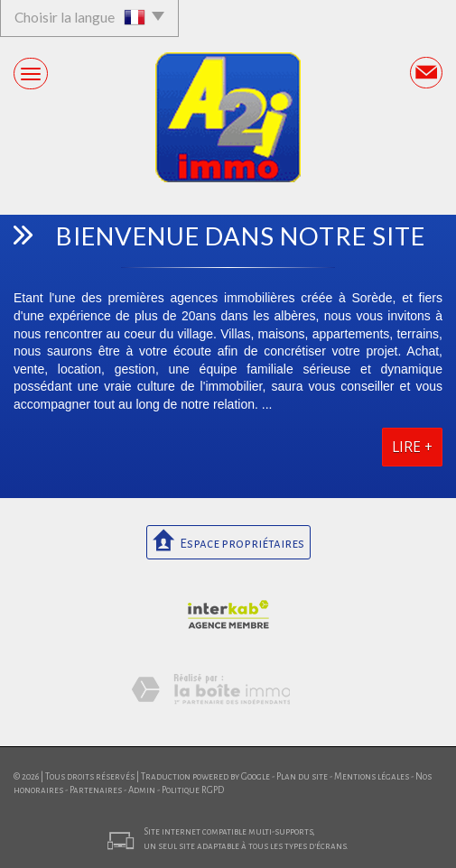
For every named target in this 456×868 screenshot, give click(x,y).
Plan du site (302, 776)
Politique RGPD (193, 790)
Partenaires (96, 790)
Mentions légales (372, 776)
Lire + (412, 447)
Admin (142, 790)
